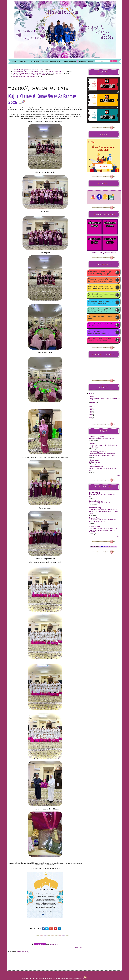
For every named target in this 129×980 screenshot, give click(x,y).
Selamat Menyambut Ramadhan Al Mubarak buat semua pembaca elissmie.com (39, 72)
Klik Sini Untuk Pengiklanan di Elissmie (104, 253)
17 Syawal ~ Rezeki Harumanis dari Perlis (102, 439)
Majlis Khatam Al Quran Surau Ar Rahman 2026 (28, 70)
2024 (90, 409)
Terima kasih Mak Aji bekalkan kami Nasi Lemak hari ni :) (101, 303)
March (92, 396)
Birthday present (94, 462)
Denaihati (92, 443)
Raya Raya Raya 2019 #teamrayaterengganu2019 (99, 332)
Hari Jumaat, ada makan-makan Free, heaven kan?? (101, 295)
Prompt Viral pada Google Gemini (24, 77)
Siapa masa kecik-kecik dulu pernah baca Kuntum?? (100, 340)
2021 (90, 418)
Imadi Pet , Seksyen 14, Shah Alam (100, 317)
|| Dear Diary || (95, 493)
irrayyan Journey (94, 526)
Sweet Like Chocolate (96, 467)
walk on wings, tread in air (98, 452)
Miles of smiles (94, 460)
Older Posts (78, 948)
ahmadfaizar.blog (95, 508)
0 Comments (54, 944)
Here (31, 979)
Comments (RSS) (79, 979)
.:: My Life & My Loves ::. (97, 437)
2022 (90, 415)
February (93, 402)
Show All (119, 475)
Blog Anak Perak (94, 518)
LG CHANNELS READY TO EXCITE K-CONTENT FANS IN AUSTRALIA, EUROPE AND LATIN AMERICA (103, 530)
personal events (40, 944)
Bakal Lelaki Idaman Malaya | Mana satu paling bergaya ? (100, 273)
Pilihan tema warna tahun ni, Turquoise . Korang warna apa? (101, 280)
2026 (90, 394)
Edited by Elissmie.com (40, 979)
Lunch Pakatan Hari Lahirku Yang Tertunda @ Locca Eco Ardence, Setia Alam (37, 73)
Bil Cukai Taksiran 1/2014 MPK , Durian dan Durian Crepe (101, 310)
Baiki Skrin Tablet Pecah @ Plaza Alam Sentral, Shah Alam (101, 288)
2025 (90, 406)
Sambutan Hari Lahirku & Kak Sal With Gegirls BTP (29, 75)
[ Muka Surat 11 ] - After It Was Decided (102, 503)
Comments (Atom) (23, 952)
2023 (90, 412)
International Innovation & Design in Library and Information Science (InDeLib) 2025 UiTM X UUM (104, 511)
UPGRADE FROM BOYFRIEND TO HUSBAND (100, 325)
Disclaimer (70, 979)
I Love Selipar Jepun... (96, 501)
